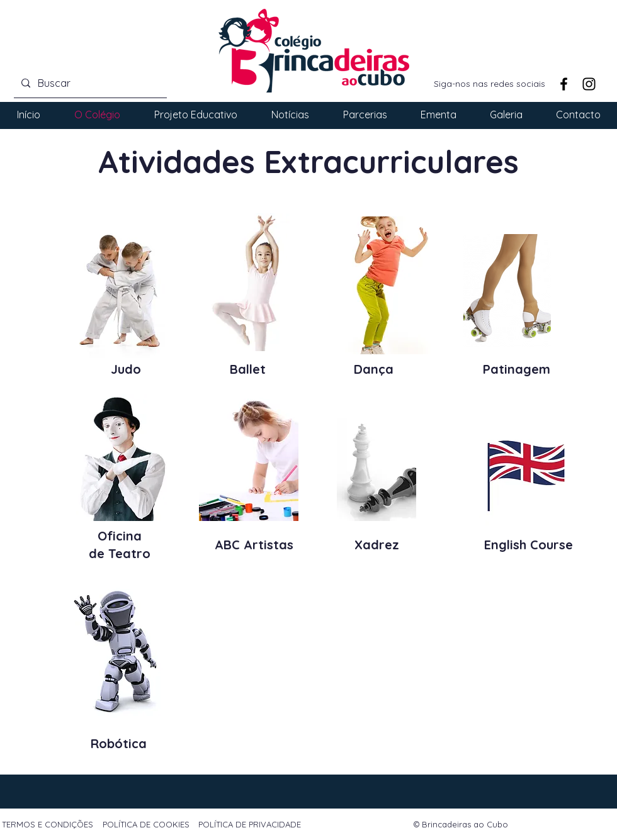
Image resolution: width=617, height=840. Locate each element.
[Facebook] (564, 84)
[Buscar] (89, 83)
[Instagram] (589, 84)
